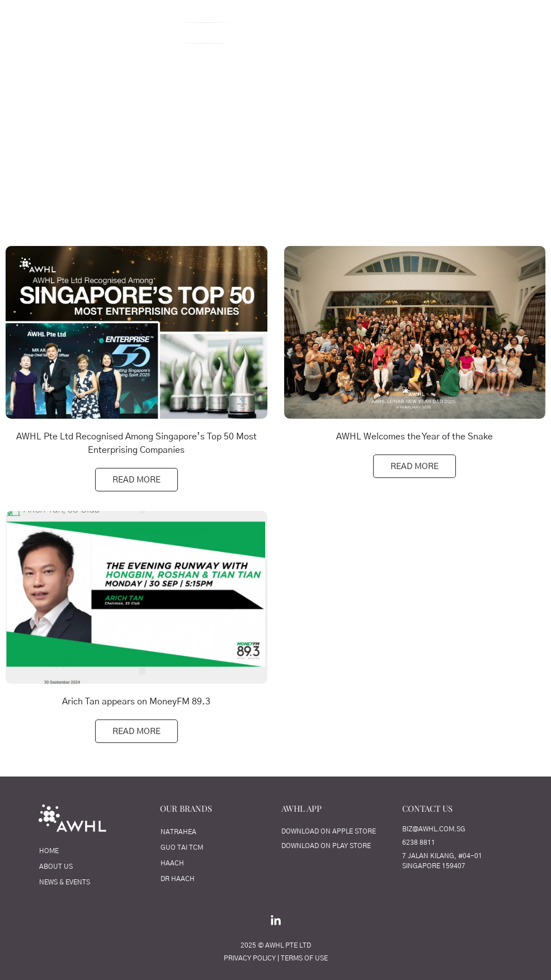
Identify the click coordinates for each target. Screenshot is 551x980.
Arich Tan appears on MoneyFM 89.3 (136, 702)
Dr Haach (178, 879)
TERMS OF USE (304, 958)
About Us (159, 33)
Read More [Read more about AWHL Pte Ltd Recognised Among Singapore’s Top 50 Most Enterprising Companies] (136, 480)
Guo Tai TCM (182, 848)
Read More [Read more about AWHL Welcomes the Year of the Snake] (415, 467)
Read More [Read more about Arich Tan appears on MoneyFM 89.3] (136, 732)
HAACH (172, 863)
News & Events (65, 882)
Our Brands (396, 33)
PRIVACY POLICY (250, 958)
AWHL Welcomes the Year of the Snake (415, 437)
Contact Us (469, 33)
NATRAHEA (178, 832)
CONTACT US (427, 808)
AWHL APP (302, 808)
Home (104, 33)
